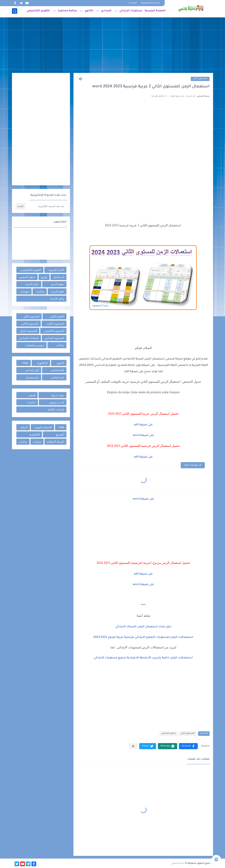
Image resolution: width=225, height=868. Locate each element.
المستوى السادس (54, 338)
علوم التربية (58, 291)
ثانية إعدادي (58, 377)
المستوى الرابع (29, 331)
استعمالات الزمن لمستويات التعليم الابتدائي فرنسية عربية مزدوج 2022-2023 (143, 637)
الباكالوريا (43, 363)
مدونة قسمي (178, 863)
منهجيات (25, 291)
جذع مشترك (32, 377)
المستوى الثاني (200, 79)
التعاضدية (35, 434)
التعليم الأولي (57, 316)
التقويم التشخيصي (38, 12)
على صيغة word (143, 435)
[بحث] (15, 12)
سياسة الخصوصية (150, 3)
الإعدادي (106, 12)
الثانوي (89, 12)
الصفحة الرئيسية (155, 12)
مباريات (37, 442)
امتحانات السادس (29, 338)
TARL (25, 363)
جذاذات (60, 345)
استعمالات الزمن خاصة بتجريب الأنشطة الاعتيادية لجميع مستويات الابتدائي (143, 658)
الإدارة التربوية (56, 270)
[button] (188, 746)
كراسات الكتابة (56, 409)
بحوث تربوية (57, 395)
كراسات (31, 402)
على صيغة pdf (143, 425)
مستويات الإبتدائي (131, 12)
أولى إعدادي (32, 370)
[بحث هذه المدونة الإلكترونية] (46, 206)
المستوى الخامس (54, 331)
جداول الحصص (168, 733)
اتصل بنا (133, 3)
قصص (32, 395)
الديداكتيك (59, 277)
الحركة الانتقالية (55, 442)
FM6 (62, 427)
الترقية (24, 427)
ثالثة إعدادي (58, 370)
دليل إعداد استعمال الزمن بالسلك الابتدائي (143, 627)
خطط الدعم (58, 284)
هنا (112, 648)
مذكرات (40, 291)
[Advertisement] (112, 46)
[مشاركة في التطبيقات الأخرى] (133, 746)
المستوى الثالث (55, 324)
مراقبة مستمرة (67, 12)
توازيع (44, 277)
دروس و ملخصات (35, 345)
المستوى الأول (31, 316)
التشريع (60, 434)
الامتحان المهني (43, 427)
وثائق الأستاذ (57, 299)
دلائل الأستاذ (32, 284)
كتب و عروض (57, 402)
